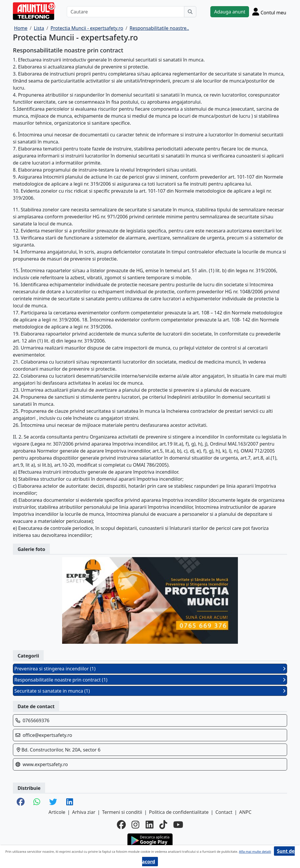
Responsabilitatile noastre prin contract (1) (150, 680)
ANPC (245, 812)
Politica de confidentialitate (179, 812)
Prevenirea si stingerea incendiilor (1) (150, 669)
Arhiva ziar (84, 812)
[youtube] (178, 825)
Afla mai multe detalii (255, 851)
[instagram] (135, 825)
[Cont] (269, 12)
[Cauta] (190, 12)
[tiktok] (163, 825)
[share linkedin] (70, 802)
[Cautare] (126, 12)
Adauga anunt (230, 12)
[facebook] (121, 825)
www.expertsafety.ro (45, 764)
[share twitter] (53, 802)
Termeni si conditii (122, 812)
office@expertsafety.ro (47, 735)
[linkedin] (150, 825)
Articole (57, 812)
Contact (224, 812)
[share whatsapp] (37, 802)
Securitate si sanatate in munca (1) (150, 691)
